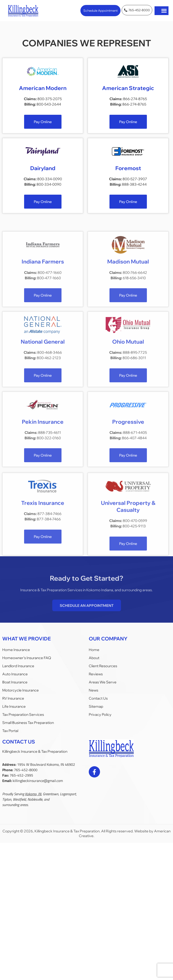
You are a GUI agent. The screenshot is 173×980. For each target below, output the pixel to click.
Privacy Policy (100, 714)
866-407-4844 (134, 492)
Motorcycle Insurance (20, 690)
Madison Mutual (128, 316)
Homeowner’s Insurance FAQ (27, 658)
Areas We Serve (103, 682)
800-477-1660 (50, 327)
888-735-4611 (49, 487)
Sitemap (96, 706)
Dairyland (43, 172)
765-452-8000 (26, 770)
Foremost (128, 172)
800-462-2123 (49, 412)
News (93, 690)
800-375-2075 (50, 99)
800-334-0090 (50, 183)
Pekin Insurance (43, 476)
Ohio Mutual (128, 396)
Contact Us (98, 698)
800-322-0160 (49, 492)
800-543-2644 (49, 105)
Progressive (128, 476)
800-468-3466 (50, 406)
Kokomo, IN (33, 794)
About (94, 658)
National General (43, 396)
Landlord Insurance (18, 666)
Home (94, 650)
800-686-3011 (134, 412)
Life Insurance (14, 706)
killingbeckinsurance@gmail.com (38, 781)
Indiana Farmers (43, 316)
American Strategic (128, 88)
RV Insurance (13, 698)
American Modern (43, 88)
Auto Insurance (15, 674)
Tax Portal (10, 731)
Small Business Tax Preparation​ (28, 723)
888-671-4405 (135, 487)
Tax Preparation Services (23, 714)
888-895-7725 (135, 406)
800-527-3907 (135, 183)
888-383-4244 (134, 188)
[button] (164, 11)
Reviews (96, 674)
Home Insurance (16, 650)
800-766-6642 (135, 327)
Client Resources (103, 666)
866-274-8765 (135, 99)
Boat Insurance (15, 682)
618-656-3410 (134, 332)
